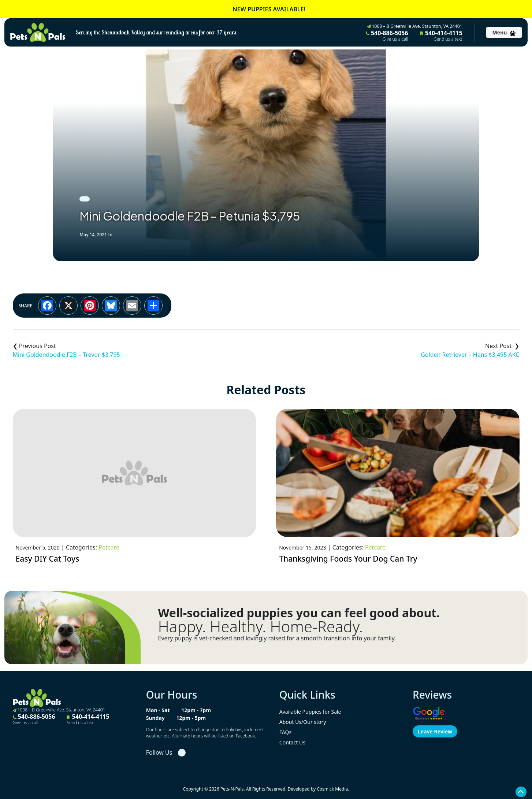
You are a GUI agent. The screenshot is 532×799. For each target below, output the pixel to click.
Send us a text (448, 39)
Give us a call (395, 39)
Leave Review (435, 731)
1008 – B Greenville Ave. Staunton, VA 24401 (415, 26)
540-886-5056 (387, 36)
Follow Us (159, 752)
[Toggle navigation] (504, 32)
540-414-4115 (441, 36)
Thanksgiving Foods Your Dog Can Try (348, 559)
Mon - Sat (158, 710)
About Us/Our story (303, 722)
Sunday (155, 718)
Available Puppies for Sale (310, 712)
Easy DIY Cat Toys (48, 559)
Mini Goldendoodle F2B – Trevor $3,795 (66, 355)
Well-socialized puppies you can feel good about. (299, 613)
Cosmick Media (332, 789)
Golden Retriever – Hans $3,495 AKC (470, 355)
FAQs (285, 732)
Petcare (109, 547)
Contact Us (292, 742)
